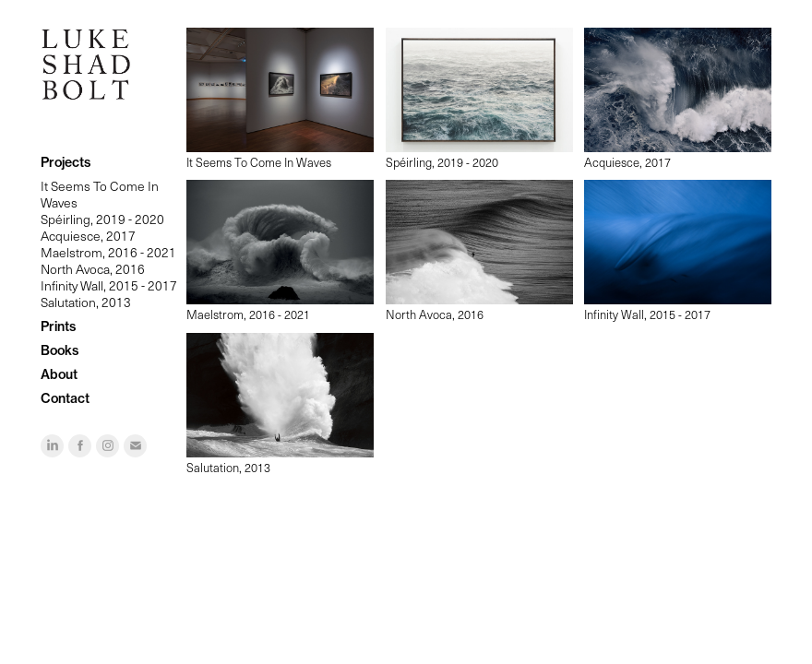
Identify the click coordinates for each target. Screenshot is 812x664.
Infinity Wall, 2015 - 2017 (109, 285)
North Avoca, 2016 (93, 269)
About (59, 374)
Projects (66, 162)
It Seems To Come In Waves (100, 194)
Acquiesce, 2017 (88, 236)
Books (60, 350)
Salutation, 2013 (86, 302)
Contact (65, 398)
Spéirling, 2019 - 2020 (102, 219)
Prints (58, 326)
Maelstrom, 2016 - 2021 (108, 252)
